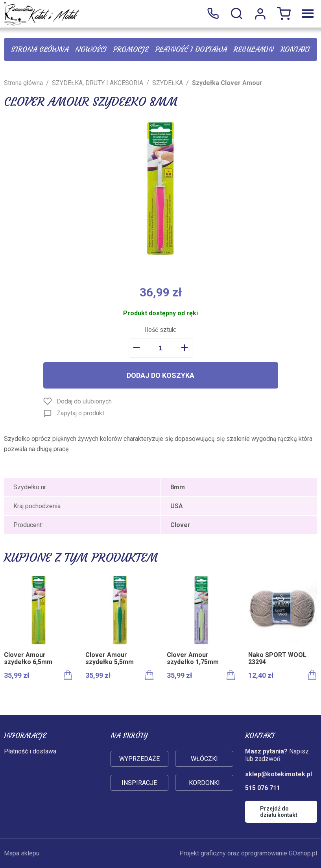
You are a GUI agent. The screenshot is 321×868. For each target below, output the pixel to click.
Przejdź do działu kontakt (279, 812)
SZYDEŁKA (168, 83)
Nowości (91, 49)
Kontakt (295, 49)
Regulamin (254, 49)
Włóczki (204, 759)
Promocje (131, 49)
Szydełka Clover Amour (227, 83)
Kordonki (204, 783)
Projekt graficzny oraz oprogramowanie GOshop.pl (248, 853)
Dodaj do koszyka (160, 375)
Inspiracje (139, 783)
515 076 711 (213, 14)
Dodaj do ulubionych (84, 401)
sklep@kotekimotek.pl (279, 774)
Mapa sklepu (22, 853)
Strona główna (40, 49)
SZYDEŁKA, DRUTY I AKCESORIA (98, 83)
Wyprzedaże (139, 759)
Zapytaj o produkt (80, 413)
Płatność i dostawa (191, 49)
